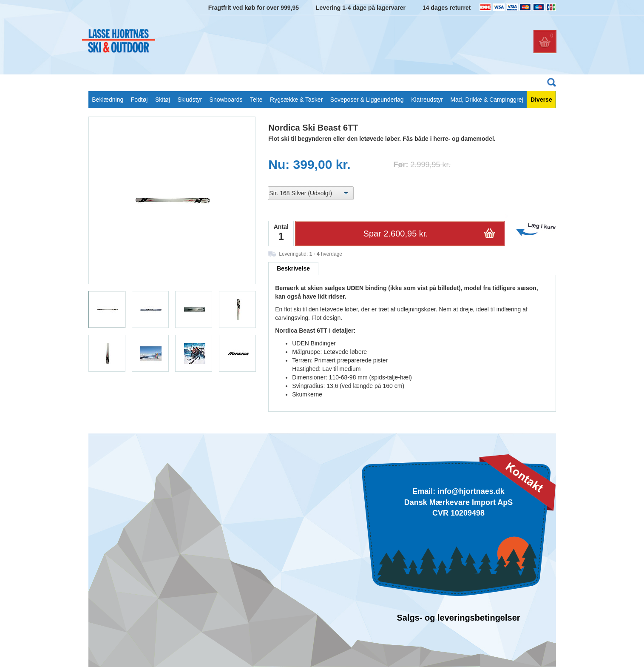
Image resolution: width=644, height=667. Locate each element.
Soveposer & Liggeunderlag (367, 100)
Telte (256, 100)
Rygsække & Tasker (296, 100)
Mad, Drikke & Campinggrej (487, 100)
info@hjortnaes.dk (471, 491)
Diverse (541, 100)
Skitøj (163, 100)
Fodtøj (139, 100)
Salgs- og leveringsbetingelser (458, 618)
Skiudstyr (190, 100)
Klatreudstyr (427, 100)
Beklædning (108, 100)
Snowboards (226, 100)
